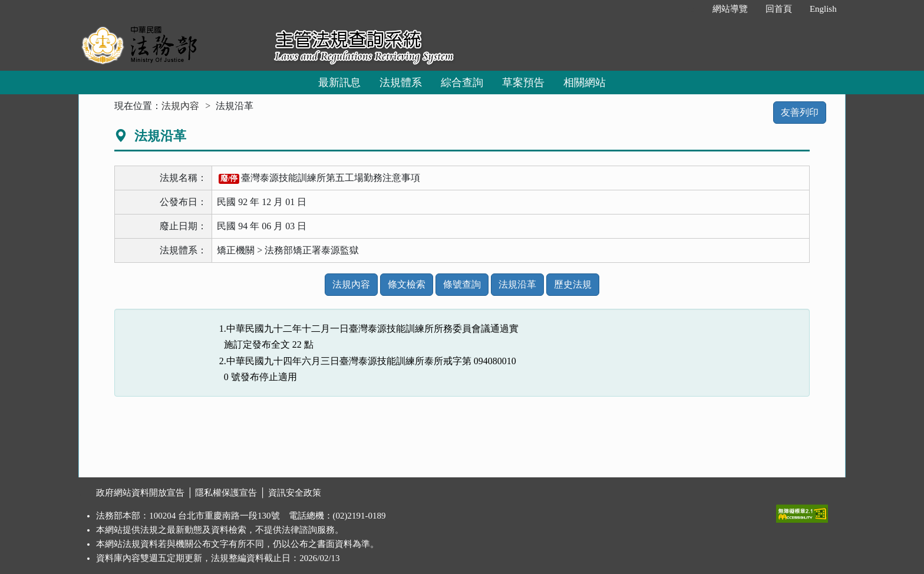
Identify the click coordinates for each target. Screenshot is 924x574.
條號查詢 (462, 284)
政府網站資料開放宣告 (140, 493)
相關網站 (585, 83)
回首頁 (779, 9)
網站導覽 (730, 9)
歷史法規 (573, 284)
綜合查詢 (462, 83)
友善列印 (800, 112)
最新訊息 (339, 83)
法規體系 (401, 83)
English (823, 9)
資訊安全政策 (295, 493)
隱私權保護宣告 (226, 493)
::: (691, 9)
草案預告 (523, 83)
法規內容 (180, 106)
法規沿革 (517, 284)
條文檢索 (407, 284)
